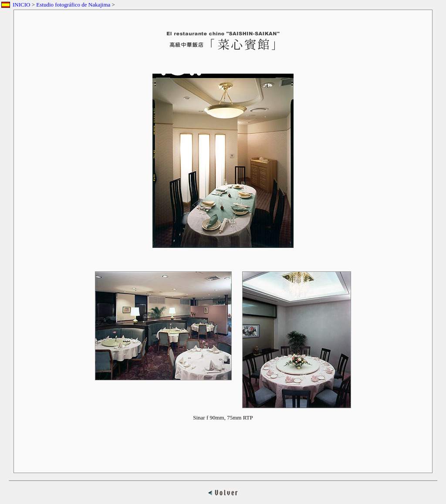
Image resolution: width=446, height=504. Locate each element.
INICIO (21, 5)
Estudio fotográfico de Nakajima (73, 5)
